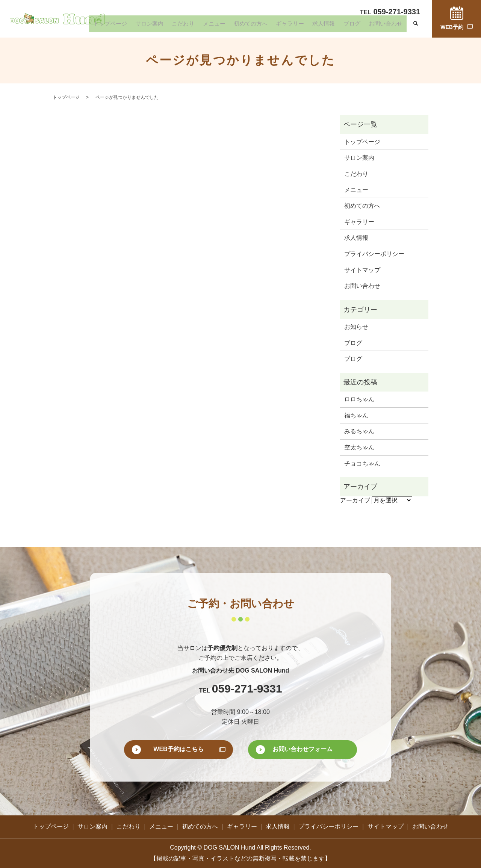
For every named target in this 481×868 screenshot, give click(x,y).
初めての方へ (277, 26)
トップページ (160, 26)
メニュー (247, 26)
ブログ (361, 26)
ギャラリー (310, 26)
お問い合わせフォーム (303, 749)
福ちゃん (356, 415)
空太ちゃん (359, 447)
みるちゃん (359, 431)
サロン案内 (194, 26)
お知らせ (356, 327)
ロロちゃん (359, 399)
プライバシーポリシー (374, 254)
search (416, 26)
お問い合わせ (389, 26)
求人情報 (338, 26)
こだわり (221, 26)
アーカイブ (355, 500)
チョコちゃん (362, 463)
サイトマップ (362, 270)
